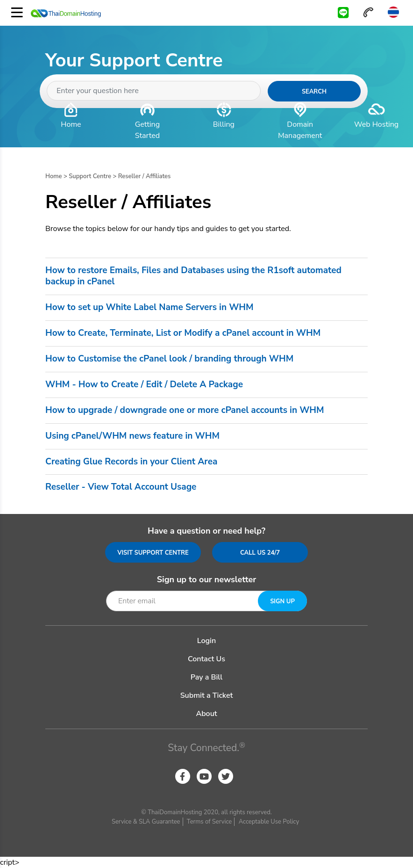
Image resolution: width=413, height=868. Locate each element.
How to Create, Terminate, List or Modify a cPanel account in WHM (183, 333)
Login (206, 641)
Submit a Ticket (207, 695)
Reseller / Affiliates (145, 176)
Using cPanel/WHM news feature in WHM (132, 436)
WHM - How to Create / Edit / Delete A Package (144, 385)
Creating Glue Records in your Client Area (131, 462)
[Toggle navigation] (17, 13)
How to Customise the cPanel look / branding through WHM (169, 359)
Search (314, 92)
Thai (393, 12)
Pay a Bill (206, 677)
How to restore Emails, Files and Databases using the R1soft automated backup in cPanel (193, 276)
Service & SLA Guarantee (146, 822)
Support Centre (90, 176)
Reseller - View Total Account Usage (121, 487)
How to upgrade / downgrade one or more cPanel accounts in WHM (185, 411)
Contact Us (206, 659)
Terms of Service (209, 822)
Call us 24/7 (260, 553)
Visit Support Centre (153, 553)
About (206, 714)
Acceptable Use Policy (269, 822)
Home (54, 176)
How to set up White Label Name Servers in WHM (150, 308)
